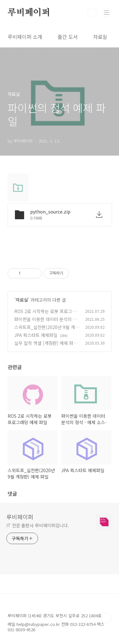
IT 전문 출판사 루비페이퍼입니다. (38, 525)
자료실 (100, 37)
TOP (106, 618)
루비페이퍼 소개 (25, 37)
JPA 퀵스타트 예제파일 (36, 335)
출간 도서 (68, 37)
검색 (92, 13)
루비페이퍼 (29, 13)
